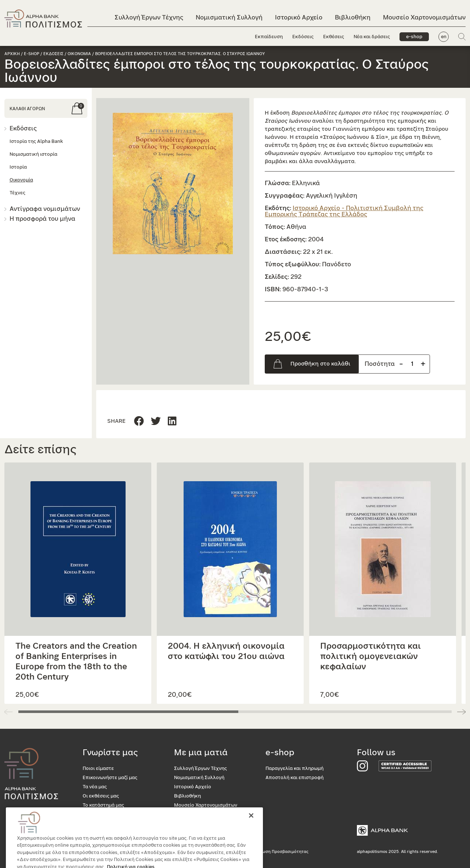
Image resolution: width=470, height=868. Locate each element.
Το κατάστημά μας (103, 805)
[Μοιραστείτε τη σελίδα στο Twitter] (172, 422)
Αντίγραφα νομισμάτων (45, 209)
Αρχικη (12, 54)
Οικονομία (21, 180)
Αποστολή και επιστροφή (294, 778)
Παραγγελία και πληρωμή (294, 769)
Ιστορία (18, 167)
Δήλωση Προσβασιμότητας (281, 852)
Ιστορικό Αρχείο (299, 17)
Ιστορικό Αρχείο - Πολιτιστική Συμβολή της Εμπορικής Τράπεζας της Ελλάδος (344, 211)
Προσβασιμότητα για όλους (114, 815)
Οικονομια (79, 54)
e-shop (414, 37)
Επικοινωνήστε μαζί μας (110, 778)
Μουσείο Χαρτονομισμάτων (424, 17)
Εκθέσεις (334, 37)
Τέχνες (17, 193)
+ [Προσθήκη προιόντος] (423, 364)
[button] (173, 183)
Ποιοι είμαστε (98, 769)
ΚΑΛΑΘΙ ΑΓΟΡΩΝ (27, 109)
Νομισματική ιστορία (33, 154)
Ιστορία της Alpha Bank (36, 142)
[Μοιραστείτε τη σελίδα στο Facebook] (139, 422)
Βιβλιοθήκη (353, 17)
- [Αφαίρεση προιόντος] (401, 364)
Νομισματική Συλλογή (229, 17)
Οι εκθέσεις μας (101, 796)
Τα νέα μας (95, 787)
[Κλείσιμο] (251, 828)
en (444, 37)
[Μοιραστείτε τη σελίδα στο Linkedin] (156, 422)
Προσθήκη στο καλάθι (320, 364)
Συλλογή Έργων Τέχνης (149, 17)
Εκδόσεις (303, 37)
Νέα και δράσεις (372, 37)
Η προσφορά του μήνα (42, 219)
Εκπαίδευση (269, 37)
